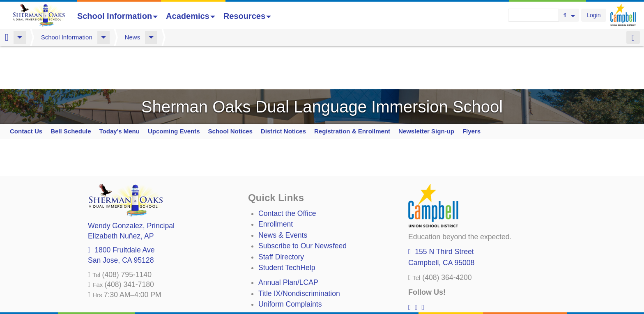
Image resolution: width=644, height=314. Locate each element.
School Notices (230, 88)
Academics (191, 16)
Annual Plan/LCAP (288, 239)
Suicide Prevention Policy (299, 283)
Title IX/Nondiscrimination (299, 250)
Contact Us (26, 88)
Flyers (471, 88)
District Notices (283, 88)
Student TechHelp (287, 225)
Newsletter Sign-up (426, 88)
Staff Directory (281, 214)
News (133, 37)
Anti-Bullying (278, 272)
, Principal (131, 183)
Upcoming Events (174, 88)
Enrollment (276, 181)
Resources (247, 16)
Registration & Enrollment (352, 88)
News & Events (283, 192)
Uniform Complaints (290, 261)
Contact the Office (287, 170)
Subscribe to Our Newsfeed (302, 203)
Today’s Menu (120, 88)
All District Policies (288, 293)
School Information (117, 16)
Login (593, 15)
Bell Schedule (71, 88)
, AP (121, 193)
